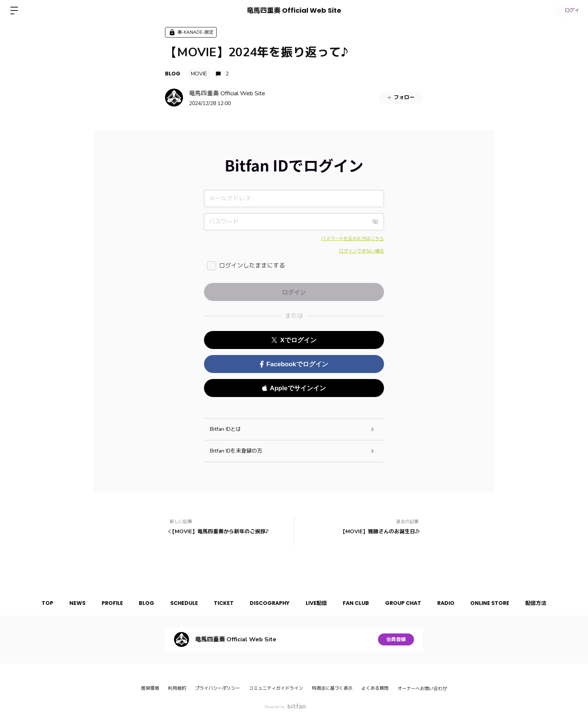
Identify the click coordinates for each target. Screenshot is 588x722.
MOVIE (199, 74)
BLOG (173, 74)
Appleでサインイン (294, 388)
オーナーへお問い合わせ (422, 689)
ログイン (565, 10)
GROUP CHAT (411, 603)
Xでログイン (294, 340)
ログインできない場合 (361, 251)
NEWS (64, 603)
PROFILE (101, 603)
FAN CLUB (361, 603)
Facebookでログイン (294, 364)
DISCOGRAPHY (270, 603)
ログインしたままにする (252, 266)
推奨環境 (150, 688)
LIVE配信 (319, 603)
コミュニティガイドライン (276, 688)
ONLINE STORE (504, 603)
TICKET (221, 603)
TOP (31, 603)
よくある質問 (375, 688)
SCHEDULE (178, 603)
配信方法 (552, 603)
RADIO (457, 603)
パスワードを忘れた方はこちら (352, 239)
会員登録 (396, 639)
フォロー (400, 97)
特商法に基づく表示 (332, 688)
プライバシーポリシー (217, 688)
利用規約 (177, 688)
